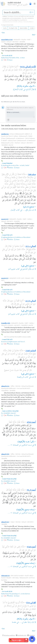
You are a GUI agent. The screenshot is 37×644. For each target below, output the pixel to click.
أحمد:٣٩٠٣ (31, 490)
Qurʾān (5, 28)
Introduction (26, 594)
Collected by (5, 129)
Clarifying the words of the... (11, 165)
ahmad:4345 (5, 386)
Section (5, 342)
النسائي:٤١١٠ (31, 246)
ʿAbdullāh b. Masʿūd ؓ (10, 413)
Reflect (11, 168)
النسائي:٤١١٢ (31, 301)
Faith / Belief (25, 165)
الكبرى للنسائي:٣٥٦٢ (28, 67)
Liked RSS (32, 635)
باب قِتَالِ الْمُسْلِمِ (28, 269)
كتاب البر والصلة (23, 377)
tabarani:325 (5, 576)
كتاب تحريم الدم (14, 269)
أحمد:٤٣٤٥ (31, 422)
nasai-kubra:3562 (7, 39)
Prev (3, 32)
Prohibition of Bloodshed (22, 237)
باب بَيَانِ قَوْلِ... (28, 210)
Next (34, 34)
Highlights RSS (22, 635)
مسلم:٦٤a (32, 175)
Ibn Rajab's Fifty (13, 28)
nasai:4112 (5, 278)
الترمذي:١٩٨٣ (31, 351)
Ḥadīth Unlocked (14, 3)
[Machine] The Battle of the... (11, 58)
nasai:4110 (5, 219)
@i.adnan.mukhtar (10, 635)
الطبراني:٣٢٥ (31, 603)
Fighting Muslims (8, 237)
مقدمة (14, 622)
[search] (16, 12)
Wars (23, 58)
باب (33, 377)
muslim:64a (5, 134)
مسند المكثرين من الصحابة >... (20, 445)
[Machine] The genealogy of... (11, 594)
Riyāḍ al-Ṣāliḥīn (24, 28)
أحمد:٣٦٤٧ (31, 547)
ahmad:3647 (5, 522)
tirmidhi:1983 (6, 323)
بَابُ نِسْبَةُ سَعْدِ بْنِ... (27, 622)
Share (11, 60)
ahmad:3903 (5, 454)
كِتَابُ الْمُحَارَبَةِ (18, 90)
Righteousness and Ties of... (17, 342)
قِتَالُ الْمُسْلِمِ (30, 90)
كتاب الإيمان (15, 210)
